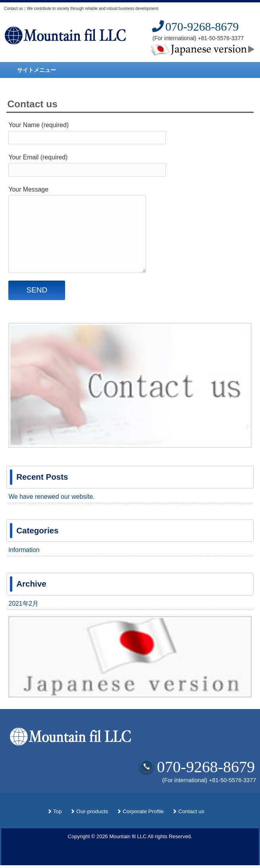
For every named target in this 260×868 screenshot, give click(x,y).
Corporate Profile (143, 811)
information (24, 550)
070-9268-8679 (195, 26)
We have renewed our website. (51, 497)
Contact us (191, 811)
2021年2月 (23, 604)
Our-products (92, 811)
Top (58, 811)
